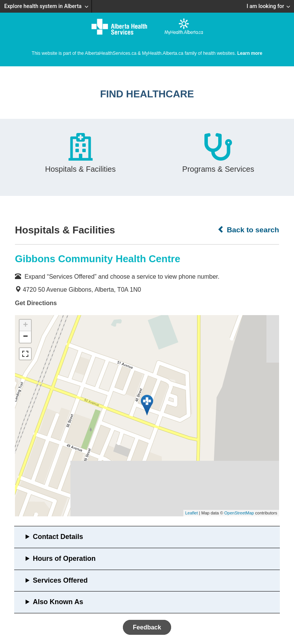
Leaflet (192, 513)
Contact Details (58, 537)
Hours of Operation (64, 559)
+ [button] (25, 325)
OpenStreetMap (239, 513)
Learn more (250, 53)
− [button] (25, 337)
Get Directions (36, 303)
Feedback (147, 627)
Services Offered (60, 580)
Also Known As (58, 602)
